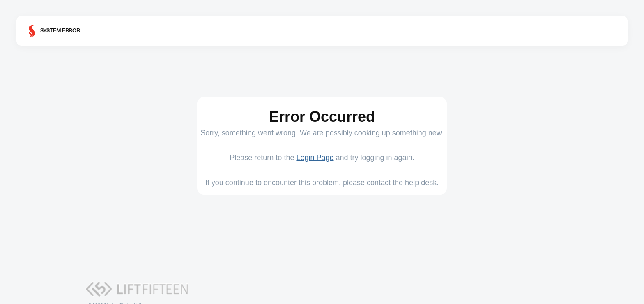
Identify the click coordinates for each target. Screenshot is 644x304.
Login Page (315, 158)
